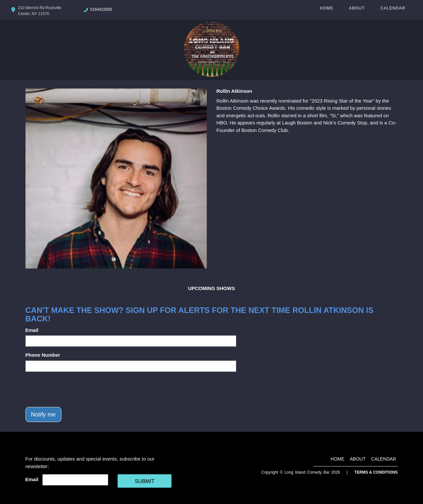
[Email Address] (75, 480)
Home (326, 8)
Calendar (393, 8)
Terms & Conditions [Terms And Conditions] (376, 472)
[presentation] (75, 389)
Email (32, 330)
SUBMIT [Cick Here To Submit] (144, 481)
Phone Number (43, 355)
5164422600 (101, 9)
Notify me (43, 415)
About (357, 8)
